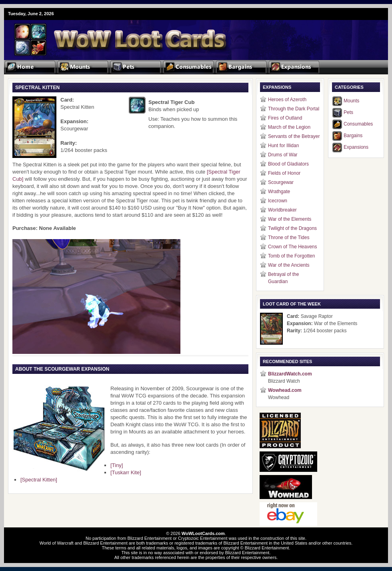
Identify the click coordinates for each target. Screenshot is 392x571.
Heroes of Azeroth (287, 100)
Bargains (353, 136)
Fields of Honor (284, 173)
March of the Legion (289, 127)
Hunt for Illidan (283, 146)
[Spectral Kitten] (39, 480)
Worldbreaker (282, 210)
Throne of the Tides (289, 238)
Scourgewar (281, 182)
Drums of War (283, 155)
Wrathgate (279, 192)
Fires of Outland (285, 118)
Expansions (356, 147)
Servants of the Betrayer (294, 136)
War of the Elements (290, 219)
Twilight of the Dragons (292, 228)
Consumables (358, 124)
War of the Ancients (289, 265)
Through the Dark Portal (294, 109)
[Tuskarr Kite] (126, 472)
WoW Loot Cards (100, 34)
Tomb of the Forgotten (291, 256)
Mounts (351, 101)
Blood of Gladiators (288, 164)
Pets (348, 112)
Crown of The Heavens (293, 247)
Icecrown (278, 201)
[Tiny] (117, 465)
